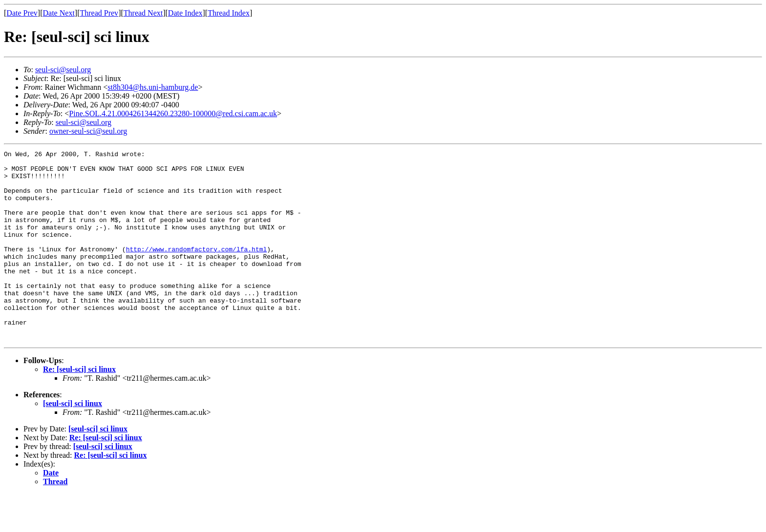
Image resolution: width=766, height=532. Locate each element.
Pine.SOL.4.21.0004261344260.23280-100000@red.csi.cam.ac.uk (173, 113)
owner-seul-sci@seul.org (88, 131)
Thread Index (229, 13)
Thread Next (143, 13)
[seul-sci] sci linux (73, 441)
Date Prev (22, 13)
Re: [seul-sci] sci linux (79, 407)
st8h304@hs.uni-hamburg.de (153, 87)
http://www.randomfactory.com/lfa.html (197, 269)
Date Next (59, 13)
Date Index (185, 13)
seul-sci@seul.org (63, 70)
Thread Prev (99, 13)
